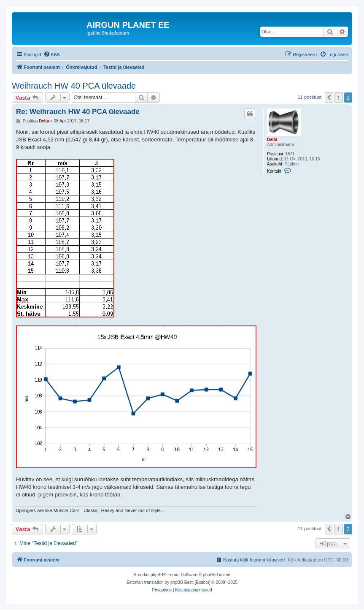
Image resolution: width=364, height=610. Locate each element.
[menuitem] (52, 54)
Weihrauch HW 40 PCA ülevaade (74, 86)
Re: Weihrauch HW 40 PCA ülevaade (78, 112)
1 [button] (338, 98)
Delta (272, 140)
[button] (329, 98)
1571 (290, 154)
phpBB (157, 575)
